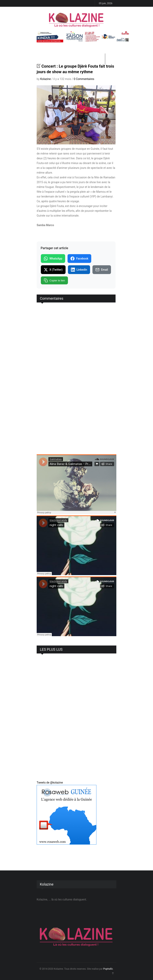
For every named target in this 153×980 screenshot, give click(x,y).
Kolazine (46, 79)
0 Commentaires (84, 79)
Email (102, 270)
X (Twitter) (53, 270)
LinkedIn (79, 270)
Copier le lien (54, 280)
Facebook (79, 259)
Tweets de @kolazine (50, 783)
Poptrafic (108, 969)
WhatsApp (53, 259)
